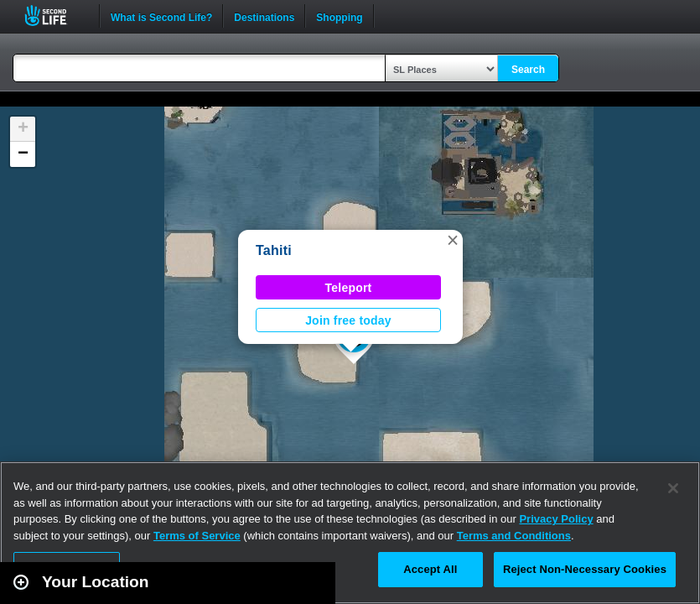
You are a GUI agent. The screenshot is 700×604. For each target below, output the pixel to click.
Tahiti (274, 250)
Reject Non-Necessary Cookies (585, 569)
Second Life (55, 16)
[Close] (673, 488)
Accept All (430, 569)
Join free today (348, 320)
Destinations (264, 16)
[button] (453, 240)
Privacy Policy (556, 519)
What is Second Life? (161, 16)
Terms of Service (197, 536)
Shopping (339, 16)
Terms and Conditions (514, 536)
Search (528, 70)
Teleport (349, 288)
